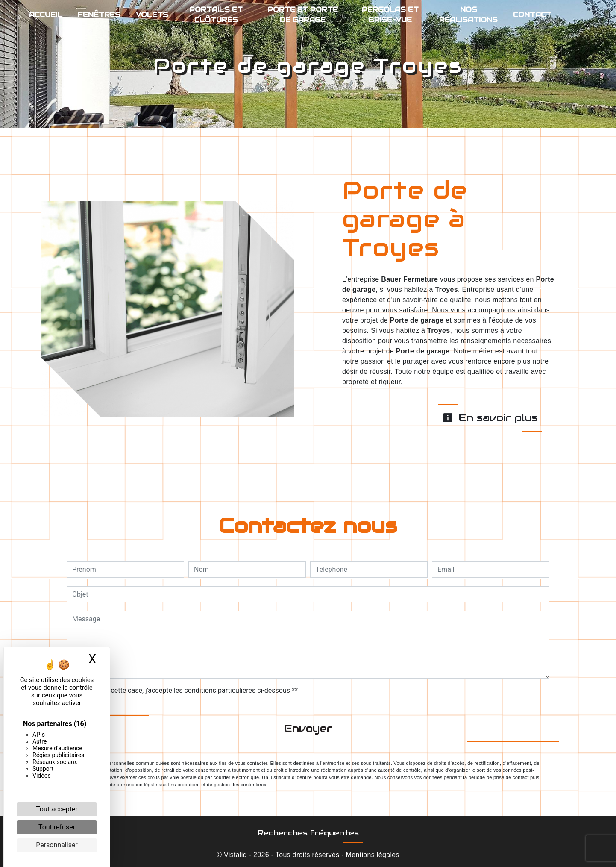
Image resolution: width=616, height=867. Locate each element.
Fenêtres (99, 15)
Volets (152, 15)
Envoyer (308, 728)
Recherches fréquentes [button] (308, 833)
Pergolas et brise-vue (390, 15)
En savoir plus (490, 418)
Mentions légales (372, 855)
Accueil (46, 15)
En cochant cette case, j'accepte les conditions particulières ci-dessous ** (186, 690)
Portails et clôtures (216, 15)
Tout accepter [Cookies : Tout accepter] (57, 809)
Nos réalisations (468, 15)
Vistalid (235, 855)
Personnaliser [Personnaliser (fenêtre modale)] (57, 845)
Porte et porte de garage (303, 15)
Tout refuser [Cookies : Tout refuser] (57, 827)
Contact (532, 15)
